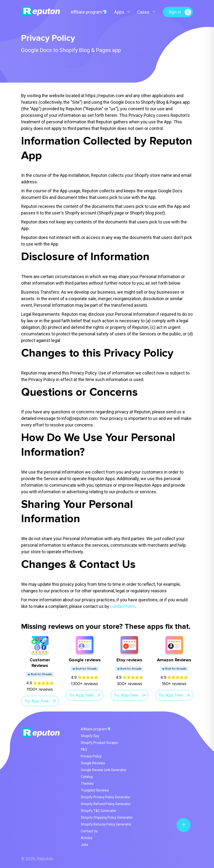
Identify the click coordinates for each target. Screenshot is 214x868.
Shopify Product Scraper (100, 743)
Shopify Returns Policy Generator (106, 824)
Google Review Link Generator (104, 770)
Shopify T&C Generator (99, 811)
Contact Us (89, 831)
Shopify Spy (90, 736)
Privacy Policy (91, 756)
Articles (87, 838)
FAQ (84, 749)
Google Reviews (93, 763)
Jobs (85, 845)
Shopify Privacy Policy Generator (106, 797)
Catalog (87, 777)
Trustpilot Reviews (95, 790)
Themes (87, 783)
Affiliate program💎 (89, 12)
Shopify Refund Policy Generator (106, 804)
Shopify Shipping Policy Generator (107, 817)
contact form (123, 606)
